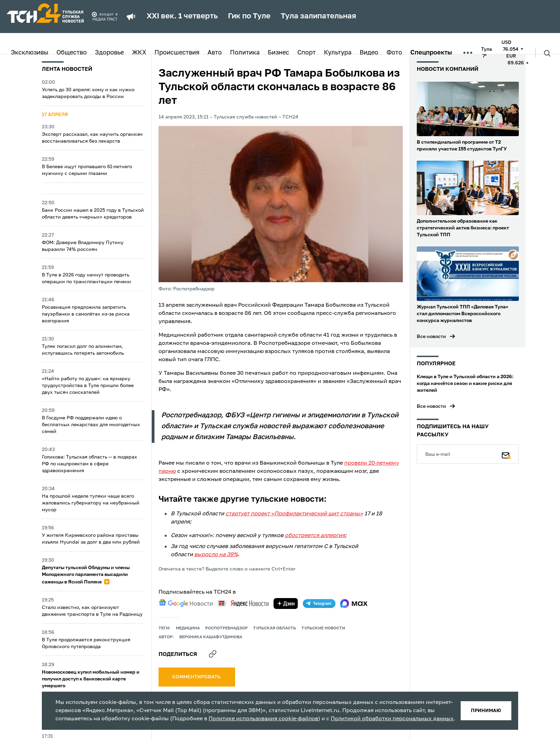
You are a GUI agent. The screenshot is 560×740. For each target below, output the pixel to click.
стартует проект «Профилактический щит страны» (294, 514)
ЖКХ (139, 53)
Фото (394, 53)
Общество (72, 53)
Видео (369, 53)
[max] (354, 604)
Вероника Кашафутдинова (211, 637)
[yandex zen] (286, 604)
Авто (215, 53)
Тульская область (275, 628)
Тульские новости (323, 628)
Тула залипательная (318, 16)
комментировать (197, 677)
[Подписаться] (506, 454)
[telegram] (319, 604)
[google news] (186, 603)
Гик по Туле (249, 16)
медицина (188, 628)
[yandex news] (243, 603)
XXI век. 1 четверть (182, 16)
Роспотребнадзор (226, 628)
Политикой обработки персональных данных (392, 719)
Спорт (307, 53)
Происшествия (177, 53)
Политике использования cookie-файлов (263, 719)
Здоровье (109, 53)
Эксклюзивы (30, 53)
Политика (245, 53)
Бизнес (278, 53)
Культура (338, 53)
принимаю (486, 711)
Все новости (431, 337)
